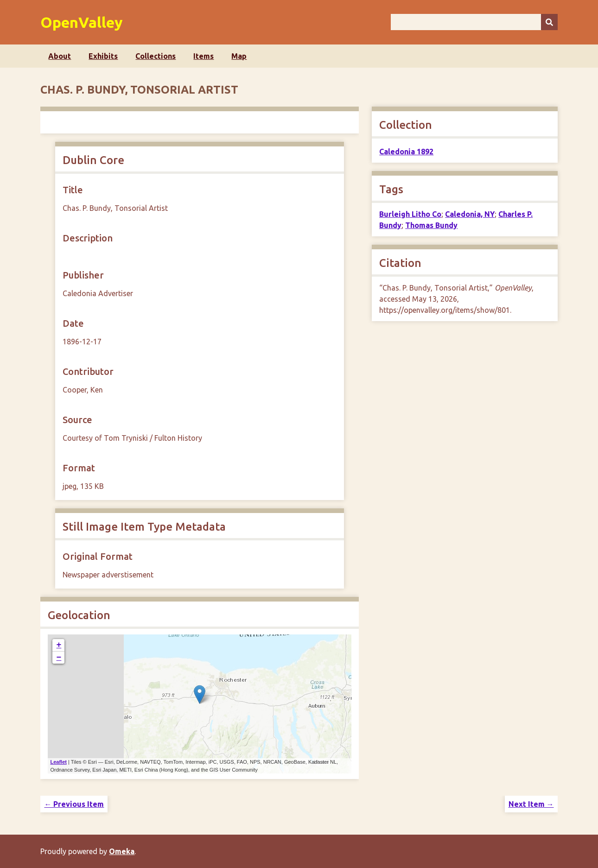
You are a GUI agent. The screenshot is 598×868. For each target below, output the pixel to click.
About (60, 56)
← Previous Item (74, 804)
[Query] (474, 22)
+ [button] (59, 645)
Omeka (122, 851)
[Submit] (549, 22)
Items (204, 56)
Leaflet (58, 762)
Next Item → (531, 804)
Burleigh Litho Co (410, 214)
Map (239, 56)
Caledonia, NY (470, 214)
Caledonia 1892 (406, 152)
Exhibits (103, 56)
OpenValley (82, 22)
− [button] (59, 658)
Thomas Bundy (431, 225)
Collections (156, 56)
